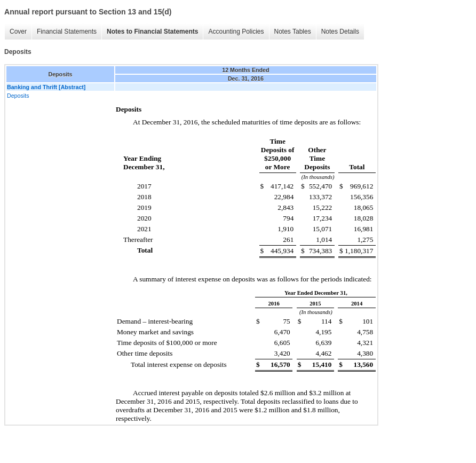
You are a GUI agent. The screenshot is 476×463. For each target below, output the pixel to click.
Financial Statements (67, 32)
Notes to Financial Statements (152, 32)
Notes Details (340, 32)
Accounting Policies (236, 32)
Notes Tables (293, 32)
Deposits (18, 96)
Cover (18, 32)
